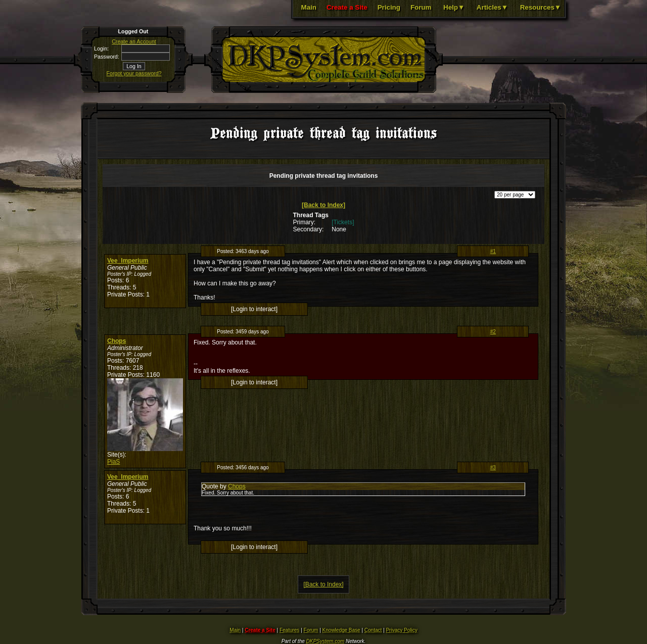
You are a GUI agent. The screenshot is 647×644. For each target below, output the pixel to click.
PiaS (113, 462)
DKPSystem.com (326, 641)
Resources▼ (541, 7)
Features (289, 630)
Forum (421, 7)
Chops (117, 341)
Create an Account (134, 41)
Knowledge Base (341, 630)
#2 (493, 332)
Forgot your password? (134, 73)
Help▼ (454, 7)
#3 (493, 467)
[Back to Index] (323, 205)
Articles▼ (492, 7)
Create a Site (347, 7)
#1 (493, 251)
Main (309, 7)
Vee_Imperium (128, 261)
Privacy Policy (401, 630)
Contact (373, 630)
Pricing (389, 7)
